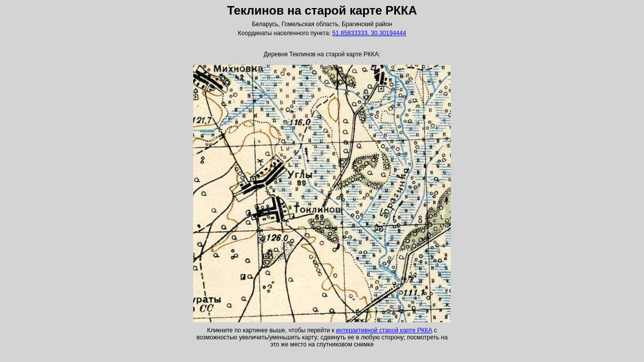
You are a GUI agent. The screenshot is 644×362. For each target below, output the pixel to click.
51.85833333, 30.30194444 (369, 33)
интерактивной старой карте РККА (384, 330)
